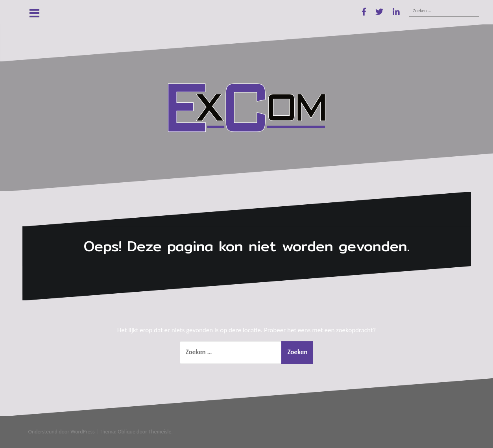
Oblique (126, 432)
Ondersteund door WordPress (62, 432)
